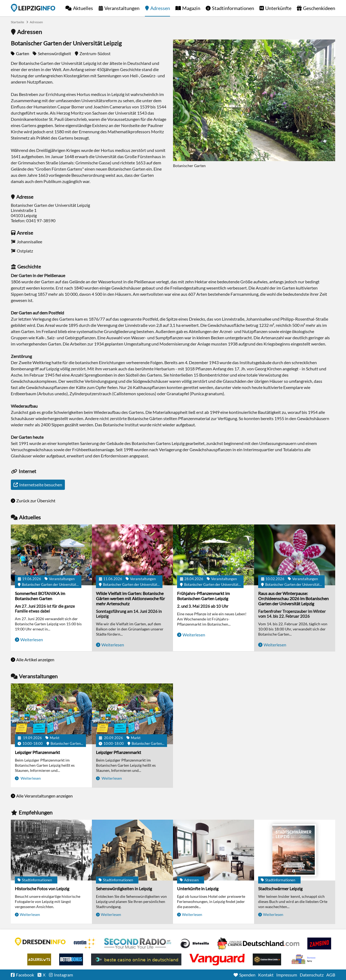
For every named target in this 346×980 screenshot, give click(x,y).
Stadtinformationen (233, 8)
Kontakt (266, 975)
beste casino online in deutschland (136, 959)
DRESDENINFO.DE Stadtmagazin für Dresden (40, 942)
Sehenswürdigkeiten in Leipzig (124, 888)
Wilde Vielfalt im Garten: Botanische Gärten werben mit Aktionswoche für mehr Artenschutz (130, 598)
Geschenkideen (319, 8)
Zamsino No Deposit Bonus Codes (319, 944)
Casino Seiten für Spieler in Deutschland (195, 944)
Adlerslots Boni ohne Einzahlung (39, 959)
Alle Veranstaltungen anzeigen (44, 796)
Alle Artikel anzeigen (35, 660)
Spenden (247, 975)
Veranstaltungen (122, 8)
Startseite (33, 8)
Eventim (85, 944)
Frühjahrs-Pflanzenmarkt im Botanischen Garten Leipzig (203, 596)
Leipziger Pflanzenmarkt (37, 752)
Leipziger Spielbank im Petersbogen (258, 944)
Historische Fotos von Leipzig (42, 888)
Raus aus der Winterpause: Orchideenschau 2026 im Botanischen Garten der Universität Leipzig (293, 598)
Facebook (25, 975)
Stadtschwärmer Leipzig (280, 888)
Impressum (287, 975)
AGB (331, 975)
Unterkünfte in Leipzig (198, 888)
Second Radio (138, 944)
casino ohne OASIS (217, 959)
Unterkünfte (278, 8)
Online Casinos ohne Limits (267, 959)
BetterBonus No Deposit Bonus (71, 959)
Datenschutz (312, 975)
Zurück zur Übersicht (36, 501)
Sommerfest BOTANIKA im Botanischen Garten (40, 596)
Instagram (64, 975)
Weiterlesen (32, 640)
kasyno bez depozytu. (304, 959)
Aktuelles (83, 8)
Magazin (191, 8)
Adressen (160, 8)
